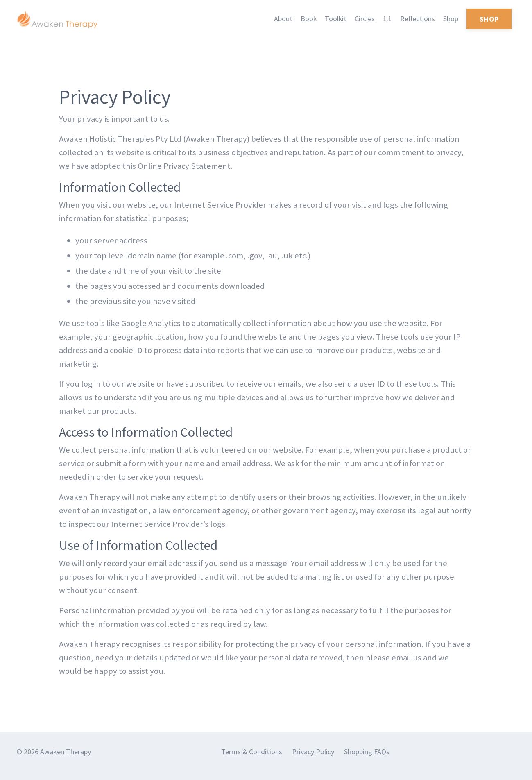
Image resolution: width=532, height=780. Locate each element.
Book (308, 19)
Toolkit (335, 19)
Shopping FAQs (367, 760)
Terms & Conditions (252, 760)
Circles (364, 19)
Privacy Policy (313, 760)
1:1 (387, 19)
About (282, 19)
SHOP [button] (489, 19)
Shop (451, 19)
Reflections (417, 19)
